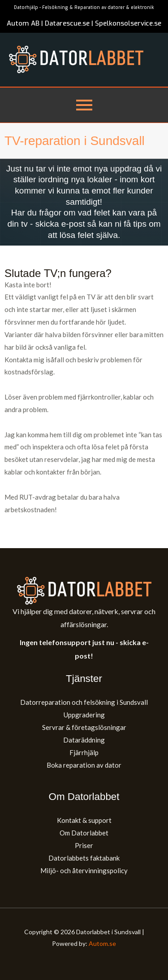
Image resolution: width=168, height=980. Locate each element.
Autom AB (23, 23)
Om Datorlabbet (84, 833)
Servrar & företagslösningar (84, 727)
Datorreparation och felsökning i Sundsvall (84, 702)
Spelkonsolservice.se (128, 23)
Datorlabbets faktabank (84, 858)
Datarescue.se (67, 23)
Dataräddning (84, 740)
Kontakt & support (84, 820)
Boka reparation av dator (84, 765)
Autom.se (102, 943)
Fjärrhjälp (84, 752)
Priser (84, 845)
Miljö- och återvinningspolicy (84, 870)
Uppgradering (84, 715)
